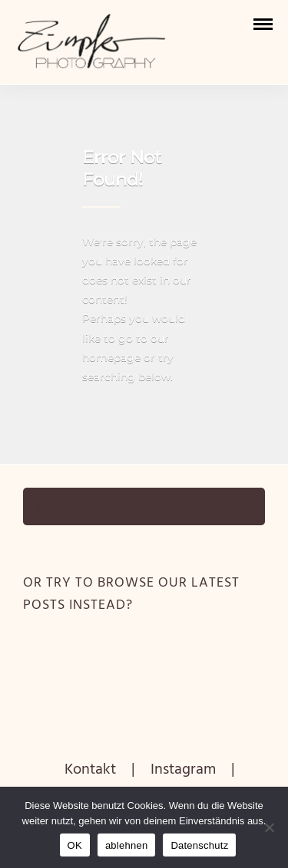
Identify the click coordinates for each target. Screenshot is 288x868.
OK (75, 845)
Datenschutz (199, 845)
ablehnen (127, 845)
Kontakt (90, 770)
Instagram (183, 770)
